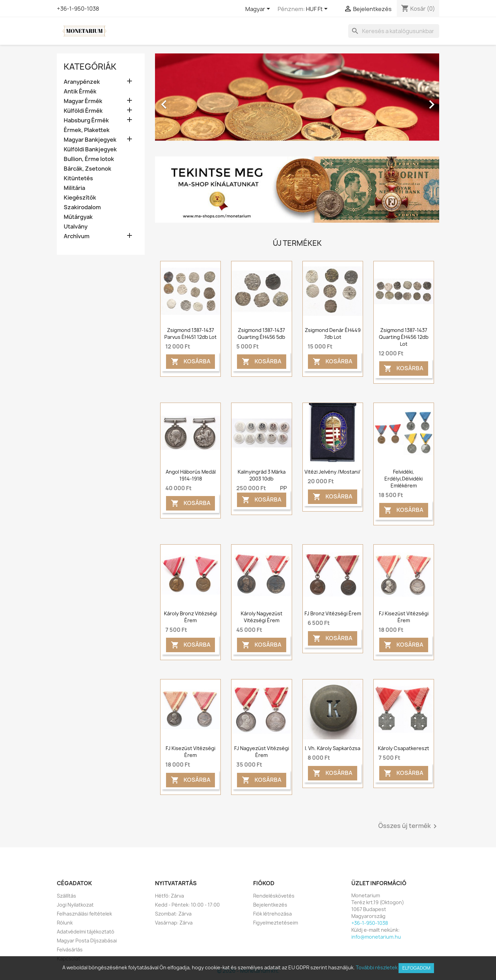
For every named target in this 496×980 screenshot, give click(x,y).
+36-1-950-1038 (78, 9)
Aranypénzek (82, 82)
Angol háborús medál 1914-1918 (191, 475)
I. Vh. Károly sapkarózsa (333, 748)
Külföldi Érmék (83, 111)
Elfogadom (416, 968)
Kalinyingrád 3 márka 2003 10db (262, 475)
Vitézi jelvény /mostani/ (333, 472)
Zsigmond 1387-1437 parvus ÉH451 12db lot (190, 334)
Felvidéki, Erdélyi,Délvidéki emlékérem (404, 479)
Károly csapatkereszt (404, 748)
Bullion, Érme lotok (89, 159)
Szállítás (66, 896)
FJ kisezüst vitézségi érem (404, 617)
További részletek (377, 967)
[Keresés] (394, 31)
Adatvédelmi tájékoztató (86, 932)
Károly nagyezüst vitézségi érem (262, 617)
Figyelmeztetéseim (276, 923)
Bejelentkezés (270, 905)
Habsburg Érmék (86, 120)
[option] (297, 101)
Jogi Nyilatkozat (75, 905)
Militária (74, 188)
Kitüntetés (78, 178)
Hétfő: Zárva (169, 896)
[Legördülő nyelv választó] (259, 9)
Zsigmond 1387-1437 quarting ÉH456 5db (261, 334)
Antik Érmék (80, 92)
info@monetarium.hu (376, 937)
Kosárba (191, 362)
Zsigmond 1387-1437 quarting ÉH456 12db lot (404, 337)
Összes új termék (409, 826)
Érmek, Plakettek (87, 130)
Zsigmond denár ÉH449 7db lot (333, 334)
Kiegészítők (80, 198)
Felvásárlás (70, 949)
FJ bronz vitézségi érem (333, 613)
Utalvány (76, 227)
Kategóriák (90, 67)
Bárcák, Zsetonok (87, 169)
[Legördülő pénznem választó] (318, 9)
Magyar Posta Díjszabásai (87, 941)
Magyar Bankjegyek (90, 140)
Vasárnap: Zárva (174, 923)
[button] (176, 101)
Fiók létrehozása (272, 914)
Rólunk (65, 923)
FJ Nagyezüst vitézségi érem (262, 752)
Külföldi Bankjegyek (90, 149)
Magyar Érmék (83, 101)
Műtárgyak (78, 217)
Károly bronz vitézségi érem (190, 617)
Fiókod (264, 883)
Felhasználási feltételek (84, 914)
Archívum (77, 236)
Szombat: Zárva (173, 914)
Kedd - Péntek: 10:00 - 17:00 (187, 905)
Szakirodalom (82, 207)
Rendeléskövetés (274, 896)
